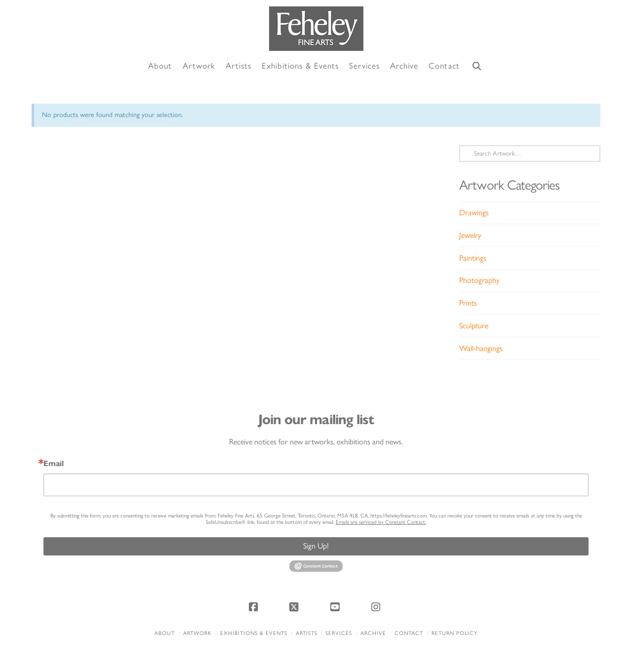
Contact (409, 633)
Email (54, 464)
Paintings (473, 258)
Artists (307, 633)
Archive (373, 633)
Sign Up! (316, 546)
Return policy (454, 633)
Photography (479, 280)
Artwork (197, 633)
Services (339, 633)
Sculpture (474, 326)
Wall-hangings (481, 348)
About (165, 633)
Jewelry (470, 235)
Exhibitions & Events (254, 633)
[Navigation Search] (477, 66)
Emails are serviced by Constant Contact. (381, 522)
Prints (468, 303)
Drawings (474, 213)
